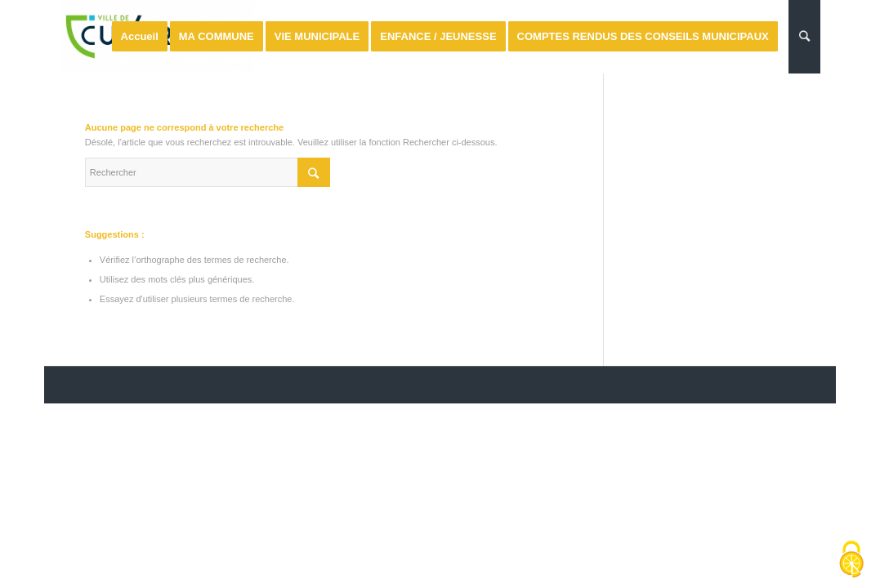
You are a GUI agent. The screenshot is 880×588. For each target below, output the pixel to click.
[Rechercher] (804, 37)
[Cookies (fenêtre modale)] (851, 560)
